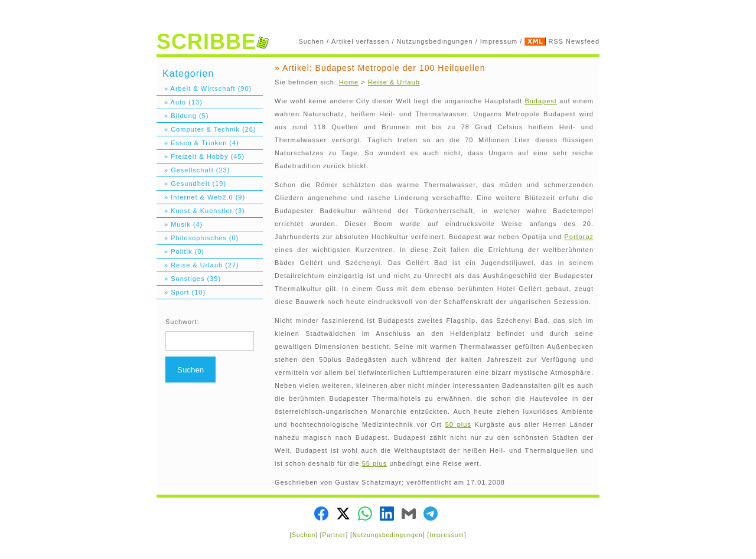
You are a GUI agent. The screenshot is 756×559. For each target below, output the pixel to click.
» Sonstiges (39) (189, 279)
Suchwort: (183, 322)
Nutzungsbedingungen (435, 41)
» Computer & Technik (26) (206, 129)
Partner (334, 535)
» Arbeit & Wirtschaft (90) (204, 89)
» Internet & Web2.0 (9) (201, 197)
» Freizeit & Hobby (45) (201, 156)
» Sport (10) (181, 292)
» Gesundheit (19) (191, 184)
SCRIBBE (213, 42)
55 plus (374, 463)
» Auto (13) (180, 102)
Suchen (312, 41)
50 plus (458, 424)
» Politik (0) (180, 251)
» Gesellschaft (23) (193, 170)
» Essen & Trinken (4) (198, 143)
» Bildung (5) (183, 116)
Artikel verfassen (360, 41)
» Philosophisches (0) (198, 238)
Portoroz (579, 237)
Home (349, 82)
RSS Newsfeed (574, 41)
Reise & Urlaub (394, 82)
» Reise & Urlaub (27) (198, 265)
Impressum (499, 41)
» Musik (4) (180, 224)
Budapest (540, 101)
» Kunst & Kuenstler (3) (201, 211)
